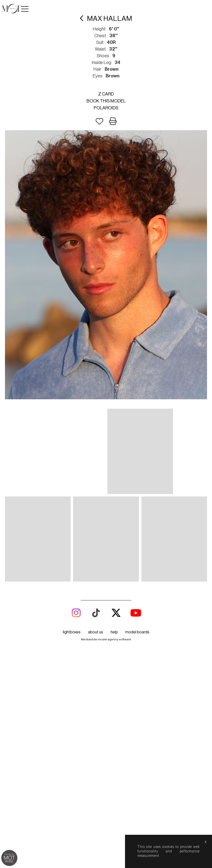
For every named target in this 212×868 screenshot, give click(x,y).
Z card (106, 94)
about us (96, 632)
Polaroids (106, 108)
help (114, 632)
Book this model (106, 101)
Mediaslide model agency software (106, 639)
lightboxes (72, 632)
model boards (137, 632)
